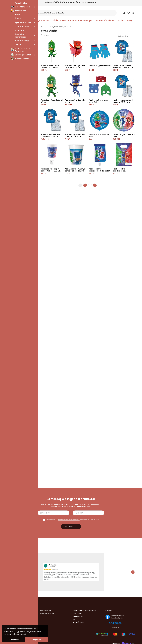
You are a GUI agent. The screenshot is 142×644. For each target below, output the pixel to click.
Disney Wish (15, 234)
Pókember (14, 412)
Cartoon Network (17, 140)
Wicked (13, 158)
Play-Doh (14, 113)
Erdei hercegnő (16, 381)
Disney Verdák (16, 249)
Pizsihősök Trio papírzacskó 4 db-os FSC (100, 170)
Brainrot (13, 228)
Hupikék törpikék (17, 55)
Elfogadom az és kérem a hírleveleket (73, 520)
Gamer (13, 269)
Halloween (14, 357)
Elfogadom (36, 640)
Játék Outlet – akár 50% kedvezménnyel (72, 20)
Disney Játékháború (18, 366)
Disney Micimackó (17, 237)
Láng (12, 354)
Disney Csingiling (17, 313)
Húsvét (13, 166)
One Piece (14, 40)
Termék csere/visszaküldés (84, 611)
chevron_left (80, 185)
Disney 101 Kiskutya (18, 96)
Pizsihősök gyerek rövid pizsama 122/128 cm (51, 136)
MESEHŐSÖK (14, 28)
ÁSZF (75, 619)
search (34, 13)
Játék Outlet (45, 611)
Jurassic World (16, 387)
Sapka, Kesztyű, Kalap (16, 479)
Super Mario (15, 337)
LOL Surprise (15, 87)
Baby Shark (15, 287)
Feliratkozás (71, 527)
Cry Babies (14, 307)
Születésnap (15, 299)
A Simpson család (17, 196)
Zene (12, 184)
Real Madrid (15, 202)
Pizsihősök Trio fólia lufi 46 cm (99, 136)
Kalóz (12, 125)
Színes (13, 343)
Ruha (10, 476)
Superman (14, 340)
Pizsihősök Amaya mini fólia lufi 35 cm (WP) (75, 66)
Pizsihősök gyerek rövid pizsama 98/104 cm (123, 101)
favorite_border (129, 13)
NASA (12, 210)
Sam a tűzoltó (16, 406)
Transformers (16, 93)
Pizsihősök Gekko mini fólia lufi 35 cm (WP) (50, 66)
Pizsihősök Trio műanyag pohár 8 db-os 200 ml (76, 170)
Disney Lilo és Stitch (18, 319)
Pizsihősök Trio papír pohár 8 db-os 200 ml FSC (50, 170)
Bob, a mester (16, 149)
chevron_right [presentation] (133, 572)
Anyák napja (15, 31)
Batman (14, 293)
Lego (12, 394)
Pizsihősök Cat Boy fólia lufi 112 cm (75, 101)
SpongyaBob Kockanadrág (21, 46)
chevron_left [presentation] (9, 572)
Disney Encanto (16, 322)
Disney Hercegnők (17, 281)
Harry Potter (15, 325)
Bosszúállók (15, 427)
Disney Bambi (16, 99)
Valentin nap (15, 84)
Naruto (13, 110)
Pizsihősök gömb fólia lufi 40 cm (124, 136)
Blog (130, 20)
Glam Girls (14, 272)
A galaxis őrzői (16, 231)
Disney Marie (15, 37)
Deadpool (14, 105)
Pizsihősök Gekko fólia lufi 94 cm (52, 101)
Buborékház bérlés (105, 20)
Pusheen (14, 128)
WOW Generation (17, 207)
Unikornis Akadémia (18, 163)
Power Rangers (16, 219)
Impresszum (78, 617)
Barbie (13, 290)
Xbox (12, 137)
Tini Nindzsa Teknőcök (19, 346)
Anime (13, 254)
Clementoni (15, 116)
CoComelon (15, 304)
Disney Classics (16, 122)
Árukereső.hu (115, 628)
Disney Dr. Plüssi (16, 134)
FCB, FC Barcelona (17, 152)
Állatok (13, 284)
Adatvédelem (78, 622)
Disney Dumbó (16, 316)
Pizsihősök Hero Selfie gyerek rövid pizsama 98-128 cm (124, 66)
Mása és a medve (17, 43)
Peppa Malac (15, 418)
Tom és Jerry (15, 131)
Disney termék (14, 460)
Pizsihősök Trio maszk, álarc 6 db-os (98, 101)
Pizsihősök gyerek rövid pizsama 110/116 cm (75, 136)
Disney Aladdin (16, 178)
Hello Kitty (14, 328)
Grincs (13, 72)
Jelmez (11, 468)
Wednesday (15, 102)
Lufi (10, 471)
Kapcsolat (77, 614)
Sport (12, 263)
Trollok (13, 69)
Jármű (13, 260)
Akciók (121, 20)
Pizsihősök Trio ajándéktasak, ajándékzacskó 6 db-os (123, 170)
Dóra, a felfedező (17, 155)
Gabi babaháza (16, 266)
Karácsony (14, 275)
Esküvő (13, 360)
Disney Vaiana (16, 246)
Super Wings (15, 199)
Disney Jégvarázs (17, 278)
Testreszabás (13, 640)
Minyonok (14, 424)
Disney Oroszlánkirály (19, 363)
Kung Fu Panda (16, 58)
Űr (11, 403)
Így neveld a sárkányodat (20, 225)
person (124, 13)
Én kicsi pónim (16, 257)
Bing (12, 296)
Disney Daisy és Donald (19, 34)
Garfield (13, 143)
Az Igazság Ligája (17, 49)
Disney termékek (47, 27)
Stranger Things (17, 334)
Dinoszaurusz (15, 310)
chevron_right (95, 185)
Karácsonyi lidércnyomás (20, 78)
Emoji (12, 81)
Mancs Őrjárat (16, 397)
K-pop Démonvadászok (20, 172)
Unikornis (14, 349)
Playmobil (14, 146)
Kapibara (14, 175)
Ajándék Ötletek (47, 614)
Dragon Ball (15, 252)
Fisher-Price (15, 108)
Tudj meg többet (19, 634)
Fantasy (13, 378)
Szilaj (12, 181)
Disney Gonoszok (17, 52)
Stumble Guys (16, 66)
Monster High (15, 421)
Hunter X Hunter (17, 222)
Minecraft (14, 400)
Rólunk (109, 611)
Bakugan (14, 205)
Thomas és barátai (18, 90)
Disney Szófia (16, 193)
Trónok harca (16, 63)
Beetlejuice (15, 75)
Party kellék (13, 474)
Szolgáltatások (41, 20)
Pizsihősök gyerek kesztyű (100, 66)
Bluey (12, 430)
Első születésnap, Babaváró (21, 351)
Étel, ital (13, 160)
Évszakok (14, 369)
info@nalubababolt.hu (17, 622)
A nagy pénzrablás (18, 213)
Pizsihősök (14, 415)
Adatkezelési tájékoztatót (69, 520)
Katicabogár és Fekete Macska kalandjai (22, 390)
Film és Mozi (15, 169)
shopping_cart (133, 13)
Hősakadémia (16, 216)
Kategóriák (16, 20)
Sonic (13, 372)
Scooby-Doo (15, 187)
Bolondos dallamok (18, 302)
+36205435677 (14, 624)
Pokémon (14, 409)
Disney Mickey (16, 240)
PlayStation (15, 190)
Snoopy (13, 375)
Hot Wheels (15, 384)
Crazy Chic (15, 119)
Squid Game (15, 61)
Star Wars (14, 331)
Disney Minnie (16, 243)
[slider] (8, 443)
